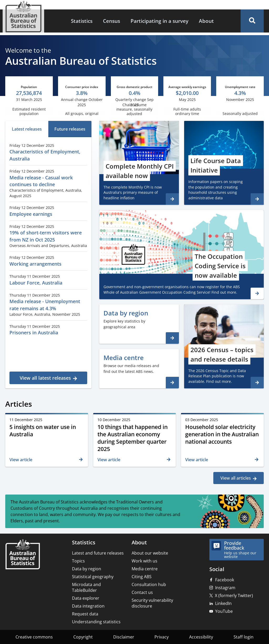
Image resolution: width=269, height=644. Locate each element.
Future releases (70, 129)
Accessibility (201, 637)
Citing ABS (142, 577)
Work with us (144, 561)
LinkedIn (223, 603)
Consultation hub (149, 584)
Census (112, 21)
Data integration (88, 606)
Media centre (145, 569)
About (206, 21)
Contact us (142, 592)
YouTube (224, 611)
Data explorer (86, 598)
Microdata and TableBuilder (86, 587)
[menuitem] (82, 21)
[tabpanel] (48, 262)
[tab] (27, 129)
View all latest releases (45, 378)
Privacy (162, 637)
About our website (150, 553)
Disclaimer (124, 637)
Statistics (82, 21)
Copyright (83, 637)
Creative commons (34, 637)
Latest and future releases (98, 553)
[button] (252, 21)
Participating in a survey (159, 21)
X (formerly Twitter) (234, 595)
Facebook (225, 580)
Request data (85, 614)
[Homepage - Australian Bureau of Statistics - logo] (23, 17)
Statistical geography (93, 577)
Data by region (87, 569)
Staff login (244, 637)
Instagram (225, 588)
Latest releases (27, 129)
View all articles (236, 478)
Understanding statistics (96, 622)
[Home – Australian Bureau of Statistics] (23, 555)
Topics (78, 561)
